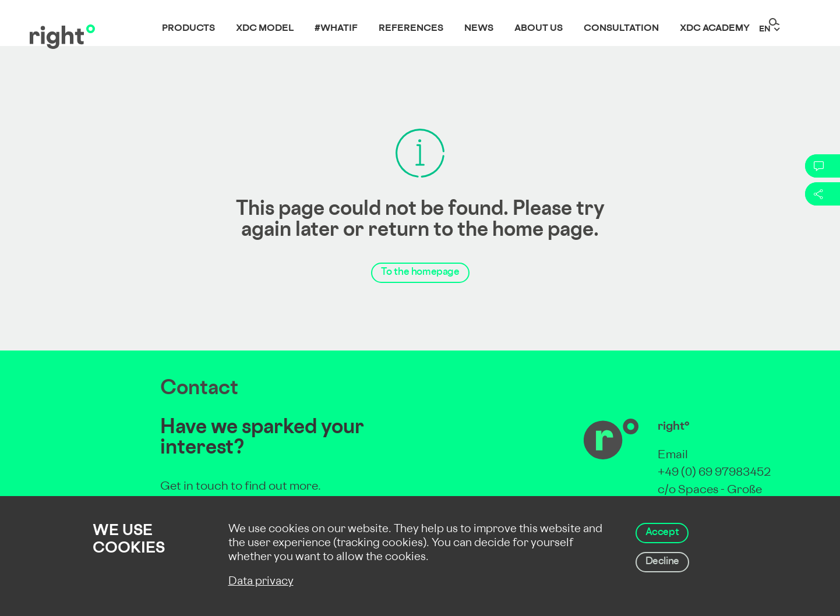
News (479, 29)
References (411, 29)
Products (188, 29)
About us (539, 29)
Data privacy (261, 582)
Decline (662, 562)
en (765, 29)
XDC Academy (715, 29)
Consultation (621, 29)
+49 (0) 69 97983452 (714, 473)
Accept (662, 533)
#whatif (336, 29)
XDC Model (265, 29)
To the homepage (420, 272)
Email (673, 456)
